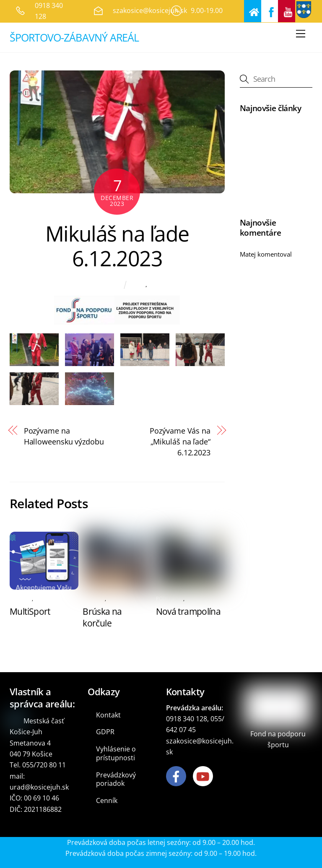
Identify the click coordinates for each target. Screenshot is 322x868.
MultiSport (30, 611)
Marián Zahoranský (90, 285)
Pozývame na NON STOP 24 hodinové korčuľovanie (276, 277)
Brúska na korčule (102, 617)
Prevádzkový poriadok (116, 779)
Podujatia (162, 285)
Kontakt (108, 715)
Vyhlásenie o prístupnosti (116, 753)
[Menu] (301, 34)
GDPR (105, 732)
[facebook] (178, 776)
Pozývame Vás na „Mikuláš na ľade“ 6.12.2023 (180, 442)
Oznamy (21, 599)
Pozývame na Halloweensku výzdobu (64, 436)
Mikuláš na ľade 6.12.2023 (117, 246)
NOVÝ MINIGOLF (264, 130)
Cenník (107, 800)
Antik (138, 285)
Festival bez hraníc (266, 194)
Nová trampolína (188, 611)
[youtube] (204, 776)
